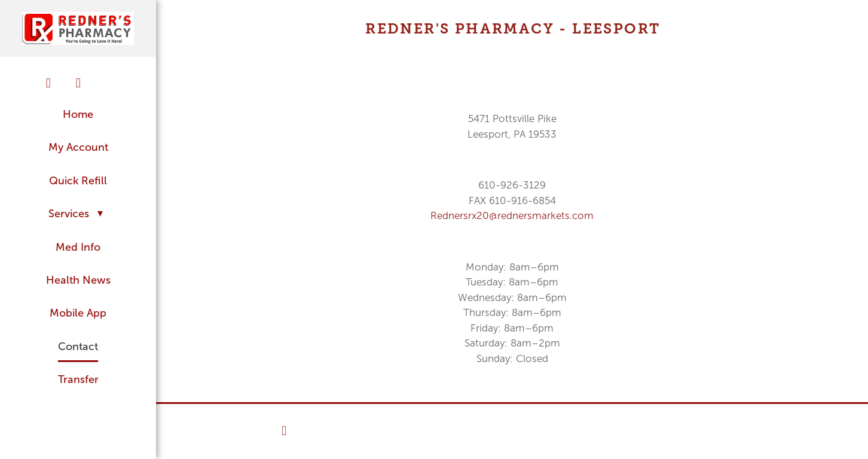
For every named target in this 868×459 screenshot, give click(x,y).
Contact (78, 346)
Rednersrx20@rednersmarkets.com (512, 216)
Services (78, 213)
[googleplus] (108, 78)
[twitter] (78, 84)
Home (78, 114)
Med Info (78, 247)
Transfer (78, 379)
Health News (78, 280)
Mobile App (78, 313)
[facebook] (48, 84)
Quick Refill (78, 181)
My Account (78, 147)
